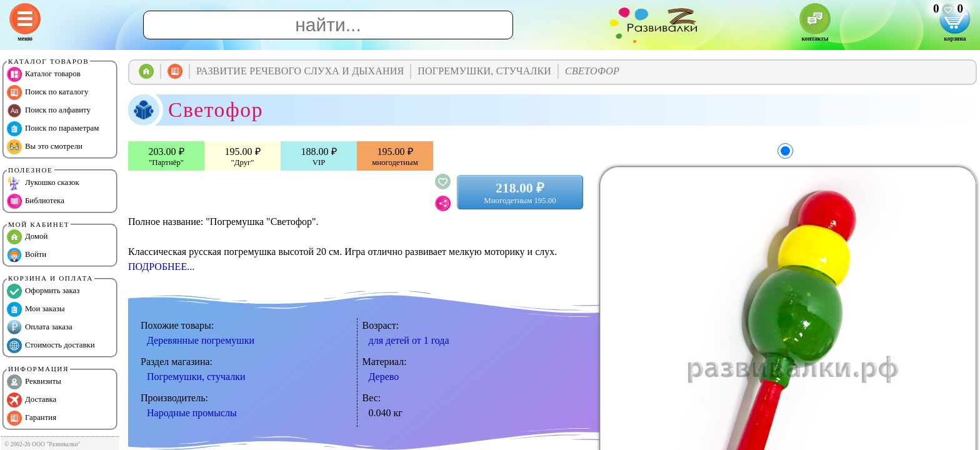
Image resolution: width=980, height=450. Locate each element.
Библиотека (36, 201)
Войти (27, 255)
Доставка (32, 400)
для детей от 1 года (409, 340)
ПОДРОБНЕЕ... (161, 267)
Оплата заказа (40, 327)
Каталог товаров (44, 74)
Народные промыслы (192, 413)
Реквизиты (34, 382)
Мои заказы (36, 309)
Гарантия (32, 418)
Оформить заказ (43, 291)
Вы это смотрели (45, 147)
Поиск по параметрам (53, 129)
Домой (27, 237)
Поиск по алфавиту (49, 111)
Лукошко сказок (43, 183)
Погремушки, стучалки (196, 377)
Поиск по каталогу (47, 92)
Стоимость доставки (51, 346)
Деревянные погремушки (201, 340)
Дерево (384, 377)
